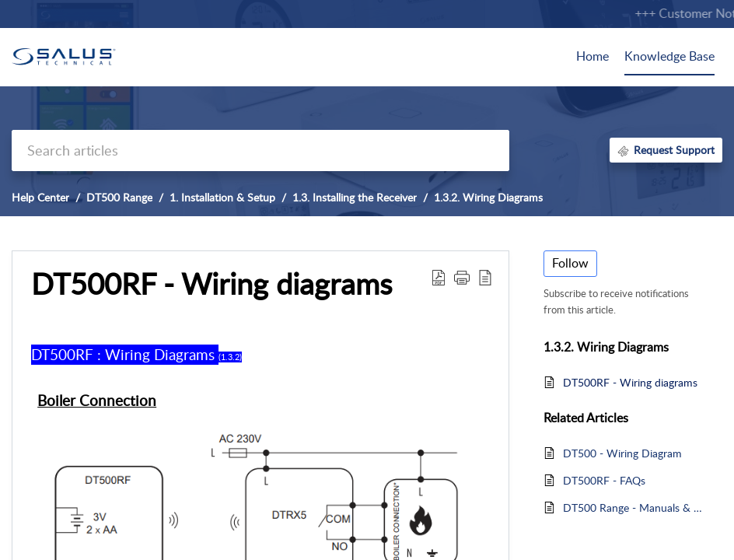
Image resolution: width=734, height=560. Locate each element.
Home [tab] (592, 56)
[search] (260, 150)
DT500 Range (119, 197)
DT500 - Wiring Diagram (622, 453)
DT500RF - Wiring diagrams (630, 382)
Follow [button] (570, 263)
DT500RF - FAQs (604, 480)
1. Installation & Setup (222, 197)
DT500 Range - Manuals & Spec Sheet (635, 507)
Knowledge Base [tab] (669, 56)
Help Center (40, 197)
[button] (439, 277)
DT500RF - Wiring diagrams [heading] (211, 284)
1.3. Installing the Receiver (355, 197)
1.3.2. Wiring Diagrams (488, 197)
